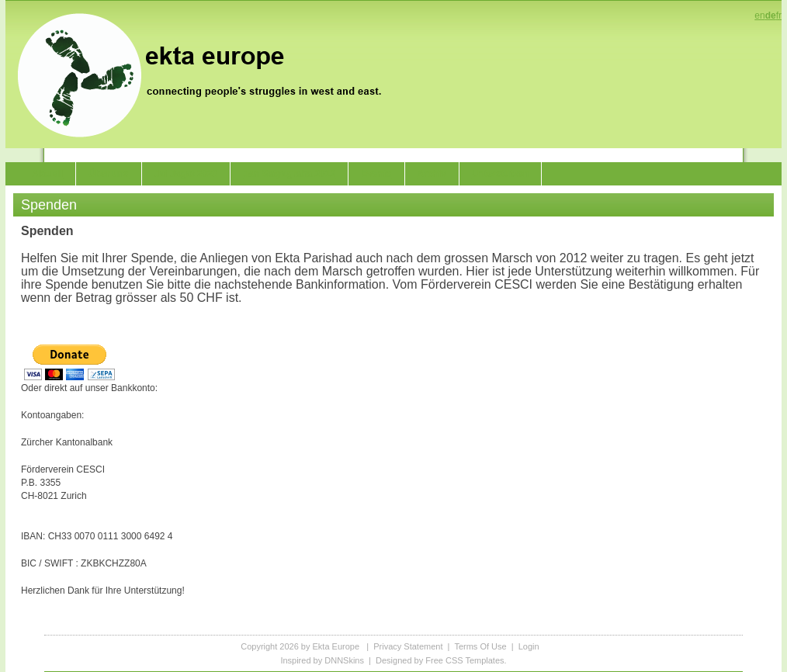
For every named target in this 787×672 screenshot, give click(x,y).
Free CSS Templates (465, 660)
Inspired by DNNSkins (322, 660)
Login (529, 646)
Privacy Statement (408, 646)
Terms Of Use (480, 646)
